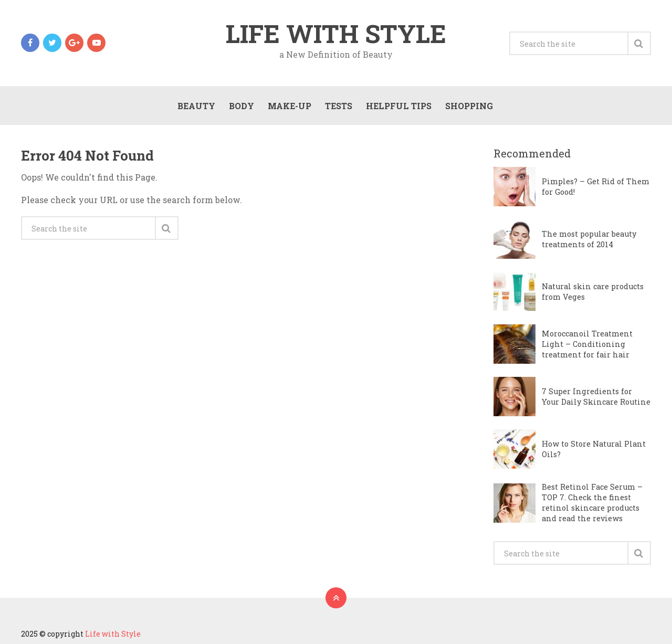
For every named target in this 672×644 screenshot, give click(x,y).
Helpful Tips (399, 106)
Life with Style (336, 34)
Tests (339, 106)
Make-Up (290, 106)
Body (241, 106)
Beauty (196, 106)
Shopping (469, 106)
